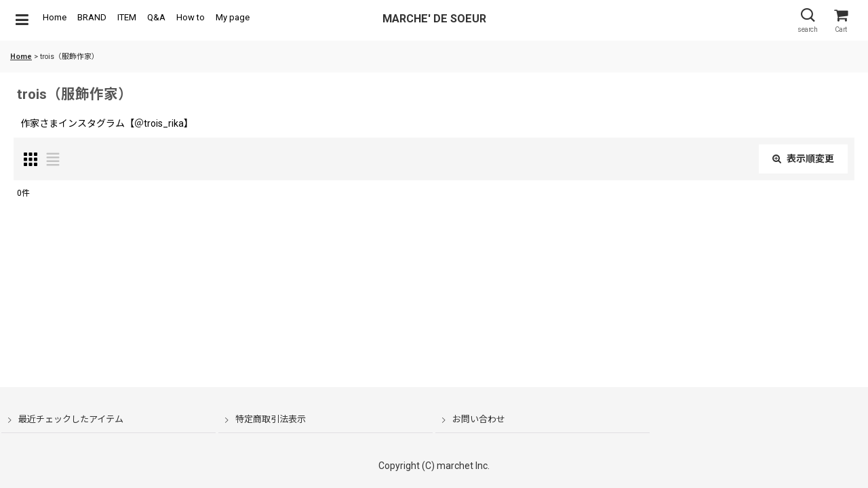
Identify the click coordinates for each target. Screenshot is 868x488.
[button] (22, 20)
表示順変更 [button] (803, 159)
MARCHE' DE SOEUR (434, 19)
